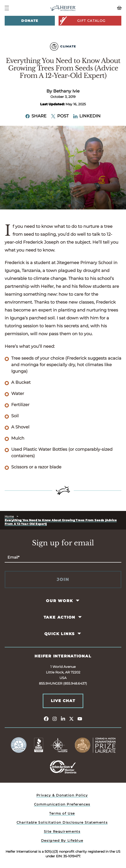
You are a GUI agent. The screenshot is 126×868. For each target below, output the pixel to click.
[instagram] (55, 719)
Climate (63, 46)
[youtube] (80, 719)
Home (9, 516)
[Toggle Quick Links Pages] (80, 634)
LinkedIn (87, 116)
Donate (30, 21)
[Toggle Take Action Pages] (80, 617)
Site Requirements (62, 832)
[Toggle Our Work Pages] (78, 601)
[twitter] (71, 719)
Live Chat (63, 701)
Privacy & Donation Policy (62, 795)
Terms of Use (62, 813)
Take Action (60, 617)
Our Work (59, 601)
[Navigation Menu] (7, 8)
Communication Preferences (62, 804)
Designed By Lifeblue (62, 841)
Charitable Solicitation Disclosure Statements (62, 822)
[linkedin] (63, 719)
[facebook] (46, 719)
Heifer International (63, 656)
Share (36, 116)
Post (60, 116)
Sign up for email (63, 543)
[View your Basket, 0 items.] (107, 8)
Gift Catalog (82, 21)
